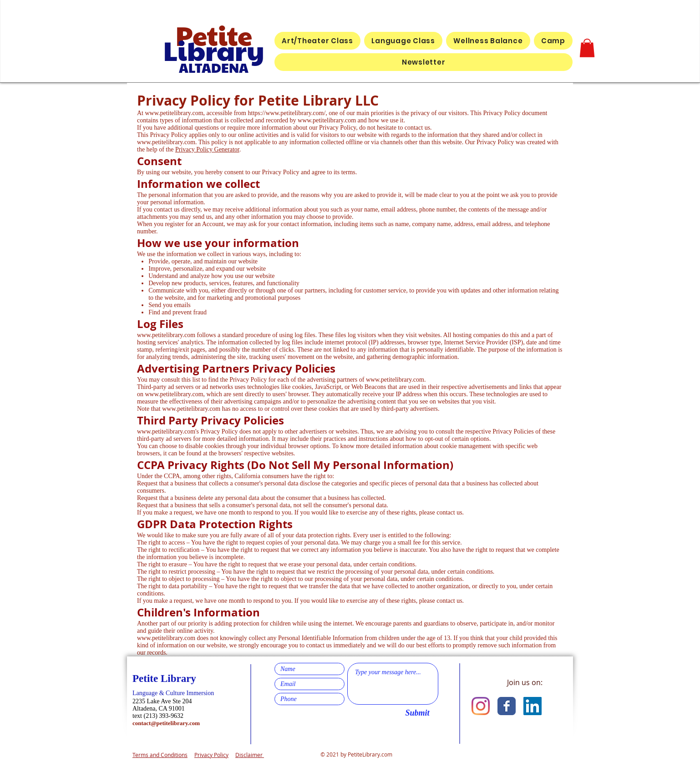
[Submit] (417, 713)
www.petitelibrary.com (174, 113)
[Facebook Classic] (507, 706)
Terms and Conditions (160, 755)
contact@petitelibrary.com (166, 723)
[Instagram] (481, 706)
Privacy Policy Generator (207, 149)
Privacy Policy (211, 755)
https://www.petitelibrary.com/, (288, 113)
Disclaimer (250, 755)
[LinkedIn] (533, 706)
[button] (587, 48)
